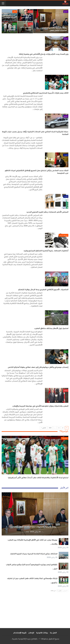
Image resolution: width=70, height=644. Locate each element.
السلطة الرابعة (63, 235)
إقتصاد (66, 155)
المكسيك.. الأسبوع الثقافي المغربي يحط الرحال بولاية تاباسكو (43, 290)
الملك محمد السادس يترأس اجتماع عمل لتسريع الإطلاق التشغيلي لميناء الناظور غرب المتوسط (37, 172)
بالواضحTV (65, 438)
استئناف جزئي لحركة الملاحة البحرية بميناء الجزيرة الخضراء (9, 19)
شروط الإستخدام (20, 633)
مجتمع (66, 12)
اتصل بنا (53, 633)
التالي (43, 428)
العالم (15, 12)
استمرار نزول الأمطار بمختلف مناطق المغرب (51, 328)
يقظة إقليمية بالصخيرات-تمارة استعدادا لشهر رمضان (54, 29)
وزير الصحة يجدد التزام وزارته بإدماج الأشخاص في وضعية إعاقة (44, 54)
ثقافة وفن (65, 274)
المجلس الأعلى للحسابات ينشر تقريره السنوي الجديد (47, 212)
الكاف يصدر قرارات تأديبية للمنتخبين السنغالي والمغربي (46, 93)
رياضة (15, 24)
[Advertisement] (35, 611)
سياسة (30, 12)
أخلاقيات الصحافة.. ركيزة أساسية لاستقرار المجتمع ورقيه (46, 251)
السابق (65, 591)
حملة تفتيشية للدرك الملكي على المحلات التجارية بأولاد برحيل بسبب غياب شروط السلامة (35, 133)
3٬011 (50, 428)
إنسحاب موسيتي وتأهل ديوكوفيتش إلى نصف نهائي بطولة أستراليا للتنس (38, 367)
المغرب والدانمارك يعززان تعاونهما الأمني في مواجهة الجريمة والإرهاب (40, 406)
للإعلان (31, 633)
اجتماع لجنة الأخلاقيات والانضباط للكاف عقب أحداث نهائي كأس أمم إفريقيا (38, 478)
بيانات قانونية (42, 633)
